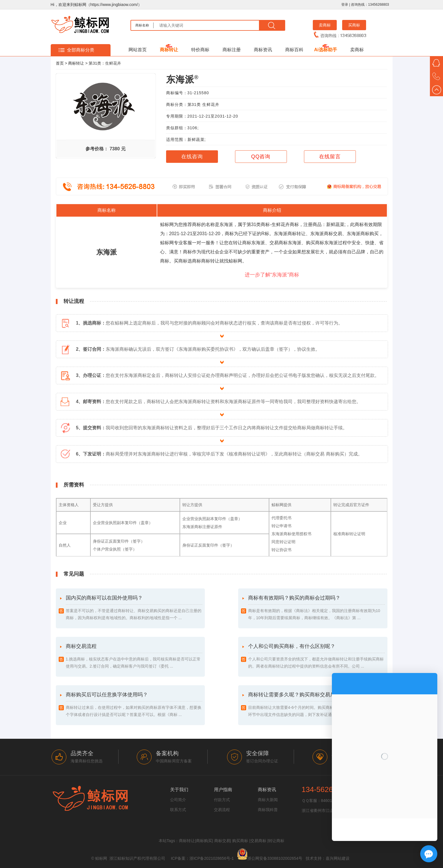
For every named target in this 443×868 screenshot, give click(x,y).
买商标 (354, 25)
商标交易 (222, 841)
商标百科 (294, 50)
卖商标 (325, 25)
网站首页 (138, 50)
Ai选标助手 (326, 50)
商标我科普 (268, 810)
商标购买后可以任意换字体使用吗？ (134, 705)
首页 (60, 63)
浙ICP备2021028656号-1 (212, 858)
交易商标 (258, 841)
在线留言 (330, 157)
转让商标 (276, 841)
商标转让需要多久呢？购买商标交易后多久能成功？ (317, 705)
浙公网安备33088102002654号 (275, 858)
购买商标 (240, 841)
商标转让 (169, 50)
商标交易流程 (134, 657)
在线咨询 (192, 157)
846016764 (331, 801)
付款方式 (222, 800)
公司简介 (178, 800)
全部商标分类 (81, 50)
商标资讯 (263, 50)
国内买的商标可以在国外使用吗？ (134, 608)
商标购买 (204, 841)
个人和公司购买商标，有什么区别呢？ (317, 657)
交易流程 (222, 810)
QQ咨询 (261, 157)
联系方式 (178, 810)
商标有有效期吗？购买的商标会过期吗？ (317, 608)
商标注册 (232, 50)
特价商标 (200, 50)
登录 (345, 5)
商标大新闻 (268, 800)
